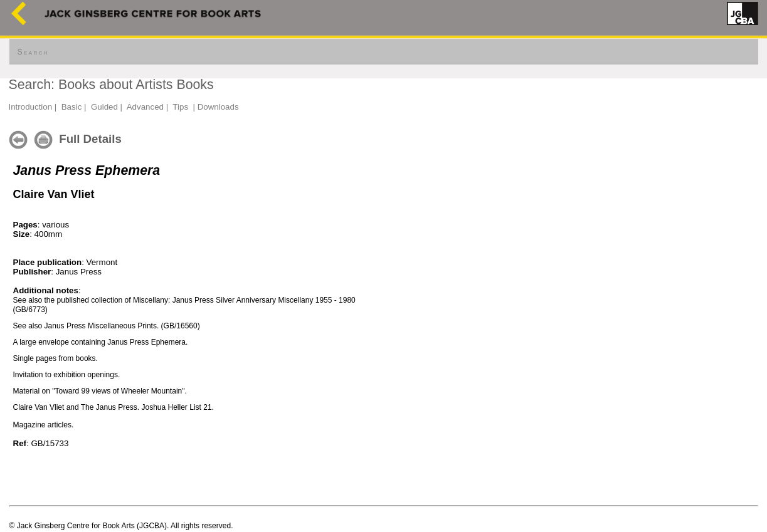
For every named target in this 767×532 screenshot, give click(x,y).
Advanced (145, 107)
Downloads (218, 107)
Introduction (31, 107)
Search (33, 52)
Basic (72, 107)
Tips (180, 107)
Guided (104, 107)
